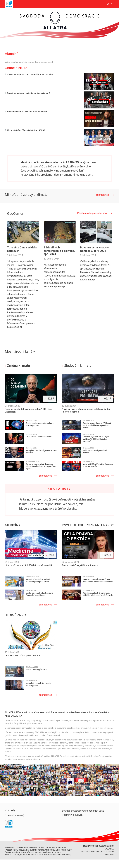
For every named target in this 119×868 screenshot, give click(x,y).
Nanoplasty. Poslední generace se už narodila (41, 452)
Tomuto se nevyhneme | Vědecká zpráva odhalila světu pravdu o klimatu (97, 425)
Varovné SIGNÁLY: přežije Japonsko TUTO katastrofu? (98, 465)
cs (109, 4)
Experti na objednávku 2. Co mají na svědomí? (28, 93)
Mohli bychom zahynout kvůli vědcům (95, 452)
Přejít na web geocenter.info (92, 213)
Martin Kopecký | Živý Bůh (36, 670)
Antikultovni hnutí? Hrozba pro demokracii (26, 112)
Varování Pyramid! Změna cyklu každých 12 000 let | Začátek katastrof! (96, 439)
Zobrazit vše (102, 195)
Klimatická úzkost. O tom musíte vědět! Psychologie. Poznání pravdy (98, 594)
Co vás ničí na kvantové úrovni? (39, 437)
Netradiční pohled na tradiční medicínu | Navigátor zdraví (38, 581)
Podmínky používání (72, 815)
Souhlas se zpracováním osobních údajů (83, 811)
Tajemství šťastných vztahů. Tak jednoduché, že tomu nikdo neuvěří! (98, 581)
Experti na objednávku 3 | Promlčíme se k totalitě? (29, 74)
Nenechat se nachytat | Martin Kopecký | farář (39, 684)
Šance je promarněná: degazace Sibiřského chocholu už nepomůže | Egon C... (41, 466)
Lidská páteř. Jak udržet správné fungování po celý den (40, 594)
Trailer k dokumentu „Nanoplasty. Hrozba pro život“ (40, 424)
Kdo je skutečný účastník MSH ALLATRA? (25, 130)
